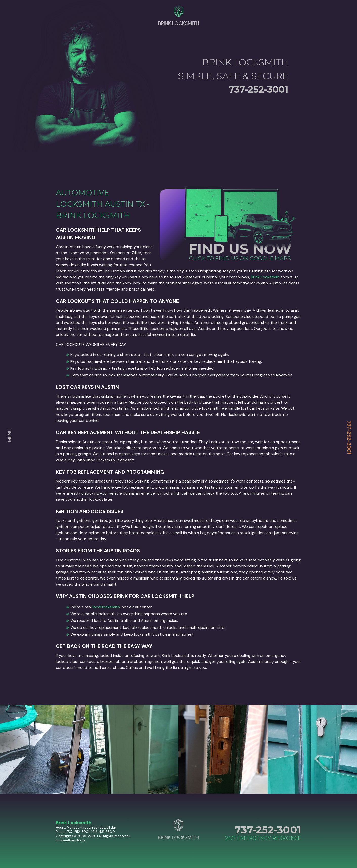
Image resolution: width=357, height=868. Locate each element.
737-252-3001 (349, 438)
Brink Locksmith (265, 277)
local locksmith (106, 607)
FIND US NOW (240, 249)
